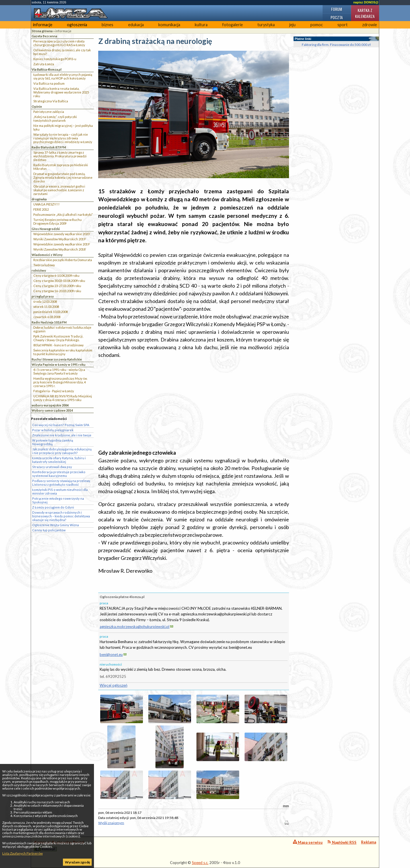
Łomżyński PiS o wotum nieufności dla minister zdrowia (60, 491)
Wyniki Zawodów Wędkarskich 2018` (60, 249)
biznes (107, 25)
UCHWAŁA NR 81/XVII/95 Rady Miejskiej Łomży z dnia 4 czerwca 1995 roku (63, 398)
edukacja (136, 25)
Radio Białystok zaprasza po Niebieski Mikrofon (61, 167)
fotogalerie (232, 25)
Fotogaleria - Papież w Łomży (54, 391)
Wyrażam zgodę (77, 862)
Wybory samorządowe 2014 (52, 410)
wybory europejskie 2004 (50, 405)
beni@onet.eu (111, 654)
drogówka (39, 199)
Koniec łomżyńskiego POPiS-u (55, 59)
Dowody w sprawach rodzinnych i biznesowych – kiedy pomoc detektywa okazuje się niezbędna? (61, 516)
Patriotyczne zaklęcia (49, 112)
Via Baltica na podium (49, 83)
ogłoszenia (77, 25)
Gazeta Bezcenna (44, 36)
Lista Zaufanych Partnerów (22, 853)
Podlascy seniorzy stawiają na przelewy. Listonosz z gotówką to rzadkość (61, 483)
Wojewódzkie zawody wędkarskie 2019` (62, 244)
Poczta (337, 17)
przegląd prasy (43, 296)
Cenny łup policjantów (49, 530)
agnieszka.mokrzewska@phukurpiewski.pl (135, 627)
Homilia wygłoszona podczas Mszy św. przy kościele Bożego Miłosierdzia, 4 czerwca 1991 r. (60, 382)
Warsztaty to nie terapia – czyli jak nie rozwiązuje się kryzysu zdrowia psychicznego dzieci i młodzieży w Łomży (63, 138)
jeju (292, 25)
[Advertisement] (194, 404)
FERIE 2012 (41, 209)
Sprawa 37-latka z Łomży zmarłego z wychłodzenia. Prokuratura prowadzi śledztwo (60, 156)
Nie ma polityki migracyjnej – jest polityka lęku (63, 127)
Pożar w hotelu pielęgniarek (53, 430)
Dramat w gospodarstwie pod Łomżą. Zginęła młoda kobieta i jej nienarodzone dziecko (63, 177)
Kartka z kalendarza (365, 13)
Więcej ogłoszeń (113, 685)
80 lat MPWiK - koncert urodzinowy (59, 345)
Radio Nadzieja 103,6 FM (49, 322)
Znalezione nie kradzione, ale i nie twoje (62, 435)
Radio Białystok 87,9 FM (49, 147)
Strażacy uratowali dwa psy (52, 467)
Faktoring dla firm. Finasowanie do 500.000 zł (336, 45)
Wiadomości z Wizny (47, 255)
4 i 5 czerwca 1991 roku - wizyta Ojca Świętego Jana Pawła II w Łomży (59, 371)
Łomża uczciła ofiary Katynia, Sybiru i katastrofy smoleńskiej (59, 460)
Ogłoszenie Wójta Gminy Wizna (56, 525)
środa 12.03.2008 (45, 301)
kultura (201, 25)
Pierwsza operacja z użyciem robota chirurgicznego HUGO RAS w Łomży (59, 43)
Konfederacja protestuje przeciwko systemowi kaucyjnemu (59, 474)
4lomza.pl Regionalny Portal (59, 846)
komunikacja (169, 25)
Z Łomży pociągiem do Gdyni (53, 507)
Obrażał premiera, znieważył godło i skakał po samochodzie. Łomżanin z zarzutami (59, 190)
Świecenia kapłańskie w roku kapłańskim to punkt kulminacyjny (63, 352)
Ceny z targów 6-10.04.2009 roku (56, 276)
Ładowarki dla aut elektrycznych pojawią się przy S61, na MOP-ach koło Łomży (63, 76)
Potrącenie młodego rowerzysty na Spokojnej (58, 500)
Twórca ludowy (44, 265)
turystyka (266, 25)
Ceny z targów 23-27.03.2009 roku (57, 286)
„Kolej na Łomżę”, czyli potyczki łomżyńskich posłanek (55, 119)
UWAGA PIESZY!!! (46, 204)
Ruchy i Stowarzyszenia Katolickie (57, 359)
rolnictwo (39, 270)
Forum (337, 9)
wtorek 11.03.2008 (46, 307)
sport (343, 25)
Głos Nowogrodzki (46, 229)
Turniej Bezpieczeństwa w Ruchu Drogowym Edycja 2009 (58, 221)
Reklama (369, 842)
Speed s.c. (200, 863)
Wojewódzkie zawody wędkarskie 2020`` (62, 234)
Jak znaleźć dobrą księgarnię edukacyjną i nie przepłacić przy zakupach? (62, 451)
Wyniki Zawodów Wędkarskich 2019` (60, 239)
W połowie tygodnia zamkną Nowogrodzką (53, 442)
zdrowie (370, 25)
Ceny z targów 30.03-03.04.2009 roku (59, 281)
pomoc (317, 25)
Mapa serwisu (308, 842)
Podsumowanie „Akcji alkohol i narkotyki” (63, 215)
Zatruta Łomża (44, 64)
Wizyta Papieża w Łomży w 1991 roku (59, 364)
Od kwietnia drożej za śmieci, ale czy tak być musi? (62, 52)
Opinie (37, 106)
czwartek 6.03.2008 (47, 317)
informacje (43, 25)
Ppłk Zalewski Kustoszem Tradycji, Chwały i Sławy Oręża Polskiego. (58, 338)
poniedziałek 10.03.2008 (51, 312)
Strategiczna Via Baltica (51, 101)
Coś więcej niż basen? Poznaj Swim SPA (61, 425)
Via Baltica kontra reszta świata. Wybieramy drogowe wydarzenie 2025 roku (61, 92)
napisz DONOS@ (366, 2)
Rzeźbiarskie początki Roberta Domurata (63, 260)
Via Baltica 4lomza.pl (47, 69)
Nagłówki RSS (342, 842)
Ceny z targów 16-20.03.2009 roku (57, 291)
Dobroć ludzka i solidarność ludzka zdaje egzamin (62, 329)
